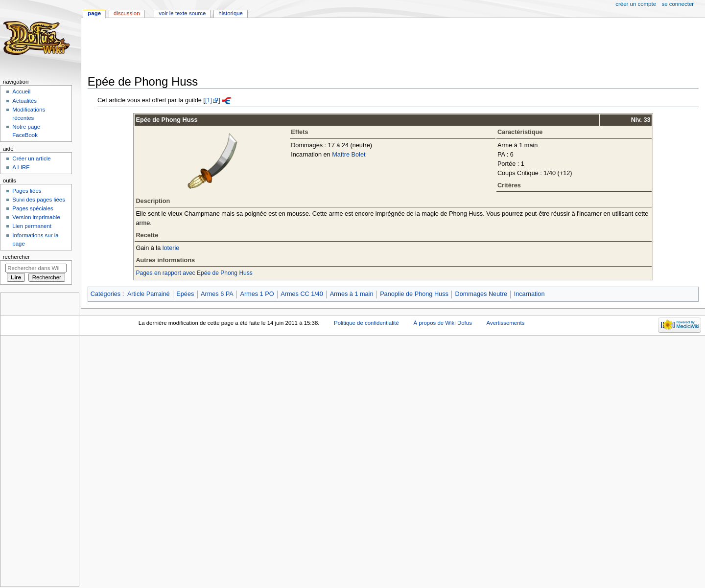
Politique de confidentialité (366, 323)
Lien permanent (32, 226)
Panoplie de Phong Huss (414, 294)
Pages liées (27, 191)
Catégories (106, 294)
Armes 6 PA (217, 294)
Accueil (21, 91)
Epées (185, 294)
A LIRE (21, 167)
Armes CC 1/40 (302, 294)
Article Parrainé (149, 294)
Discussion (127, 13)
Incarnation (529, 294)
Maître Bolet (349, 155)
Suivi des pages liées (39, 200)
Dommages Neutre (481, 294)
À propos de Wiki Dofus (443, 323)
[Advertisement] (266, 47)
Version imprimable (36, 217)
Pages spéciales (33, 208)
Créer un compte (636, 4)
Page (94, 13)
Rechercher (16, 257)
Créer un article (31, 158)
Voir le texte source (182, 13)
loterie (171, 248)
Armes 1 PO (257, 294)
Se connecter (678, 4)
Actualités (24, 101)
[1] (209, 100)
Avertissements (506, 323)
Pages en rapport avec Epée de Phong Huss (194, 273)
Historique (231, 13)
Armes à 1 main (352, 294)
